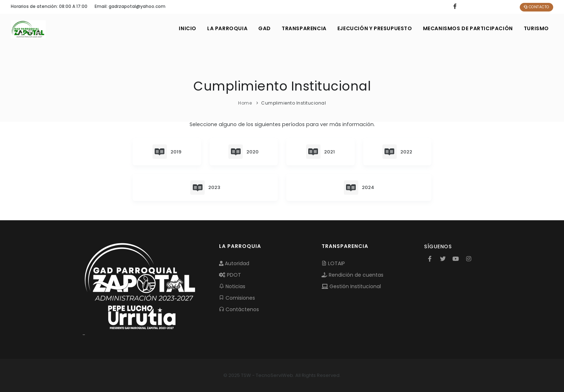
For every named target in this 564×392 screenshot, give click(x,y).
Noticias (232, 286)
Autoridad (234, 263)
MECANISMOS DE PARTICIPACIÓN (468, 28)
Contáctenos (239, 309)
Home (245, 103)
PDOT (230, 275)
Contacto (536, 7)
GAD (265, 28)
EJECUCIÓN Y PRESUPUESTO (375, 28)
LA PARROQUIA (227, 28)
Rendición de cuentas (352, 275)
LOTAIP (333, 263)
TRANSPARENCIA (304, 28)
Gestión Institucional (351, 286)
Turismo (536, 28)
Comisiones (237, 298)
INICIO (188, 28)
